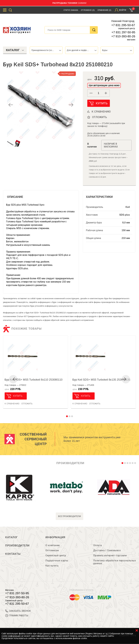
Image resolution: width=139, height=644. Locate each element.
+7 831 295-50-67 (123, 25)
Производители (17, 546)
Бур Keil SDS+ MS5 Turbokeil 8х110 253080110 (34, 380)
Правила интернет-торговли (110, 556)
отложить (99, 117)
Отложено (88, 10)
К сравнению (12, 404)
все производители (70, 516)
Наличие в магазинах (111, 145)
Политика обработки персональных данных (115, 562)
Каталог (12, 537)
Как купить (52, 566)
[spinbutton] (98, 93)
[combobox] (46, 50)
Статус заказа (71, 10)
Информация (55, 537)
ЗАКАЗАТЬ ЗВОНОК (18, 611)
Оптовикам (52, 551)
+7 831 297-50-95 (123, 32)
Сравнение (104, 10)
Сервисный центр (56, 556)
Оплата (98, 546)
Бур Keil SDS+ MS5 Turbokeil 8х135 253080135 (101, 380)
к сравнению (101, 112)
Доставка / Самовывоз (107, 551)
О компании (53, 546)
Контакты (13, 554)
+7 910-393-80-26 (123, 36)
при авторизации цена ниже (104, 85)
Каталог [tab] (15, 50)
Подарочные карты (57, 561)
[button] (106, 93)
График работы (17, 616)
